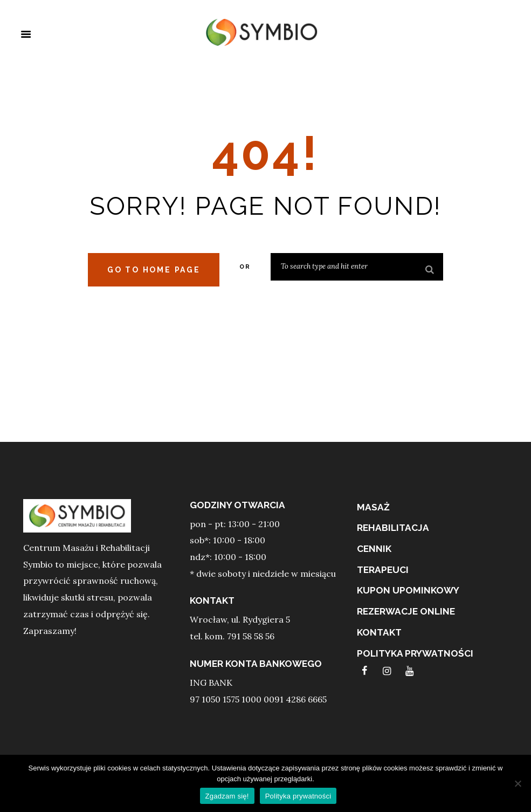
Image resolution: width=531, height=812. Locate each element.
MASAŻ (373, 507)
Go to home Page (154, 270)
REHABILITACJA (393, 528)
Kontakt (379, 632)
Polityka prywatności (415, 653)
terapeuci (383, 570)
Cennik (374, 549)
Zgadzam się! (227, 796)
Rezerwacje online (406, 611)
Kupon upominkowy (408, 590)
